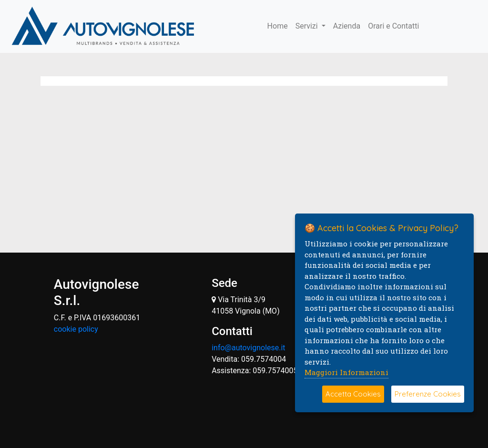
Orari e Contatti (393, 26)
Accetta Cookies (353, 394)
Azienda (347, 26)
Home (278, 26)
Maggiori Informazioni (346, 372)
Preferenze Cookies (428, 394)
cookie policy (76, 329)
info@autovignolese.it (248, 348)
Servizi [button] (308, 26)
